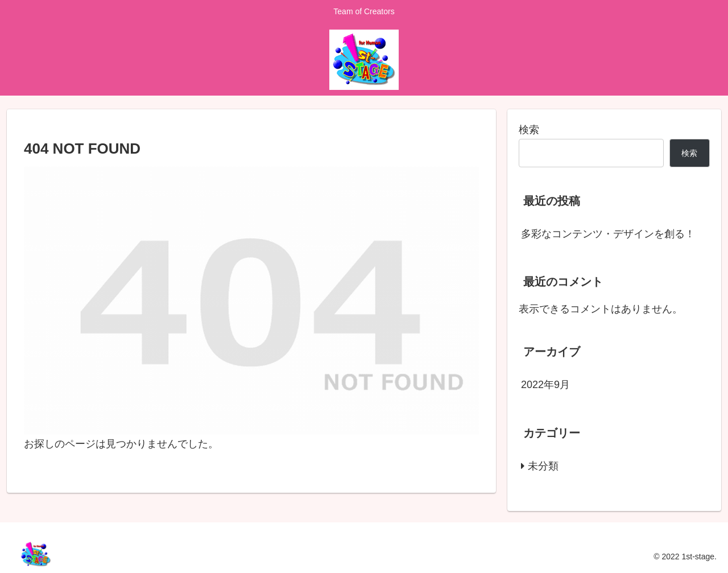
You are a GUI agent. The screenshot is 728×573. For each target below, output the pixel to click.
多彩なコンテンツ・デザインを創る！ (608, 234)
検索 (529, 130)
